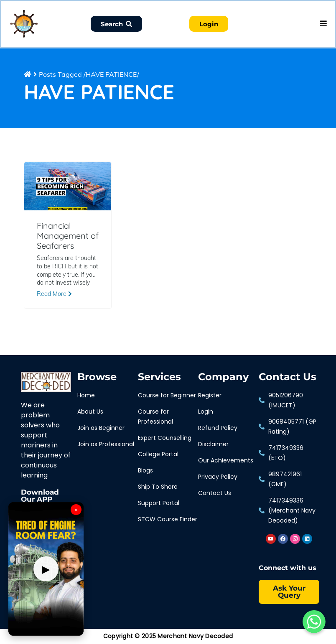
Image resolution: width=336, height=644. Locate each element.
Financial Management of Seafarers (68, 237)
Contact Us (288, 378)
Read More (54, 295)
